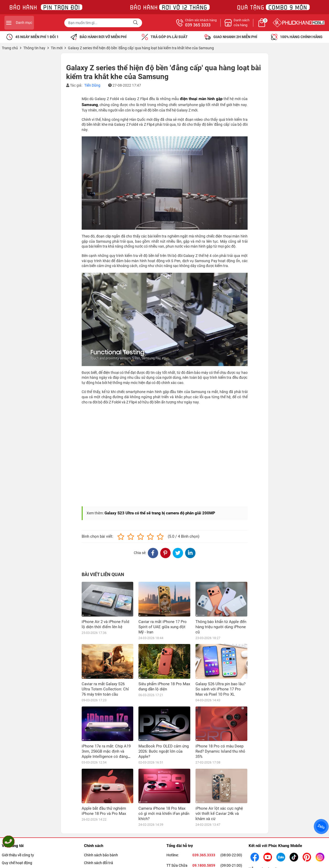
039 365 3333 (255, 25)
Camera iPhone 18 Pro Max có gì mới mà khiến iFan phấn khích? (164, 779)
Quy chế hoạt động (17, 858)
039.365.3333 (204, 850)
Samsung (90, 105)
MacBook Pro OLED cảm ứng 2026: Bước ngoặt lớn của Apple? (164, 751)
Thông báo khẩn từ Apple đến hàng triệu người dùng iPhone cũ (221, 627)
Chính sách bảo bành (101, 850)
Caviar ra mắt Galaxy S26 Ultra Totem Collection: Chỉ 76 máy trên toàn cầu (105, 689)
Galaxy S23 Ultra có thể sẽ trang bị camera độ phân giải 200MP (160, 513)
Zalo (321, 827)
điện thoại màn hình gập (201, 99)
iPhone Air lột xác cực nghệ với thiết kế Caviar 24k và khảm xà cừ (219, 779)
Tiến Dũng (92, 85)
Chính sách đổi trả (99, 858)
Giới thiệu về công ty (18, 850)
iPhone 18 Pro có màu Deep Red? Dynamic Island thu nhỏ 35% (220, 751)
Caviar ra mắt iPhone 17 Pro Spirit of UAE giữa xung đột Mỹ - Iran (163, 627)
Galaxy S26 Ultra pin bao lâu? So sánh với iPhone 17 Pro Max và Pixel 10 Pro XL (220, 689)
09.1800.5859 (204, 860)
